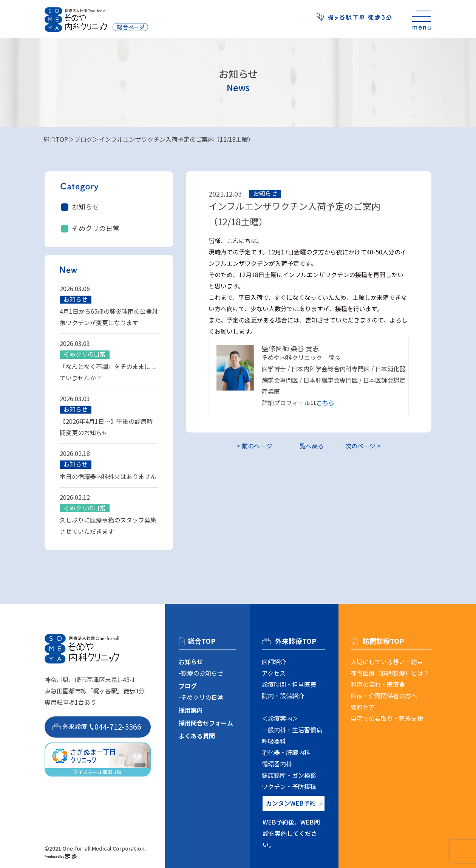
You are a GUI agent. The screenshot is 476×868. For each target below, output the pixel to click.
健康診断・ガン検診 (289, 775)
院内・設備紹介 (283, 696)
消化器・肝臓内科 (286, 752)
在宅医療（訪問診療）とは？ (390, 673)
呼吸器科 (274, 741)
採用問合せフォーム (206, 723)
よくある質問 (197, 736)
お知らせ (85, 206)
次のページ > (363, 446)
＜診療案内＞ (280, 718)
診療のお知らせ (202, 673)
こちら (325, 403)
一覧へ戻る (309, 446)
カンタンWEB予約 (291, 803)
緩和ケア (363, 707)
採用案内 (191, 710)
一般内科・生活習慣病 (292, 730)
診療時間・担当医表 (289, 684)
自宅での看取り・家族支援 (387, 718)
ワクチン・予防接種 (289, 786)
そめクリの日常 (96, 228)
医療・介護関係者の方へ (384, 696)
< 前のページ (254, 446)
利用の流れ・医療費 (378, 684)
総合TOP (56, 139)
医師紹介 (274, 662)
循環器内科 (277, 764)
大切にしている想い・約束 (387, 662)
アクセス (274, 673)
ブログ (83, 139)
